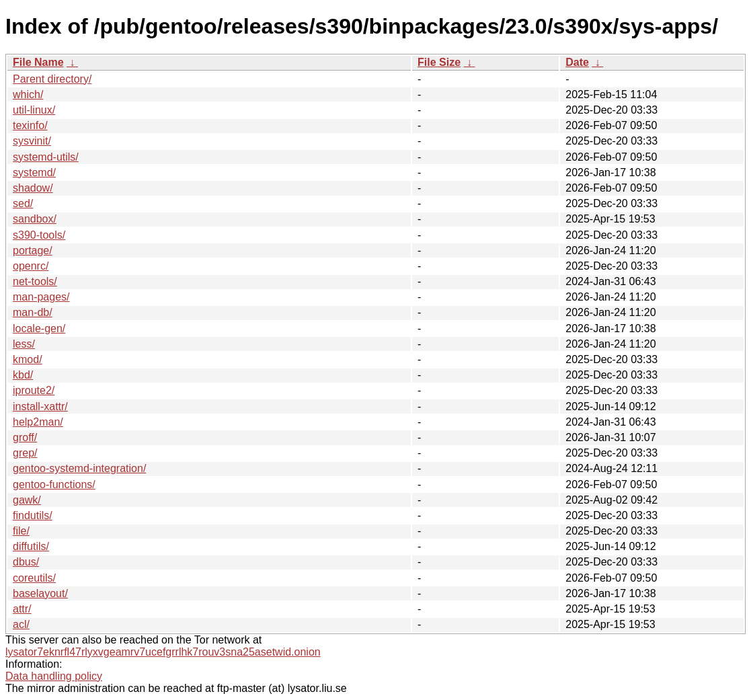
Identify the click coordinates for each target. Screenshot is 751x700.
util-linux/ (34, 110)
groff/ (25, 437)
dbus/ (26, 562)
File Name (38, 62)
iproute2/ (34, 390)
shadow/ (33, 188)
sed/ (23, 203)
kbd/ (23, 375)
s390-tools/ (39, 235)
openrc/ (31, 266)
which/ (28, 94)
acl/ (21, 624)
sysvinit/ (32, 141)
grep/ (25, 453)
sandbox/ (35, 219)
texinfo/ (30, 125)
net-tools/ (35, 281)
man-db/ (33, 312)
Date (577, 62)
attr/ (22, 609)
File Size (439, 62)
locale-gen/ (39, 328)
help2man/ (38, 422)
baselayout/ (40, 593)
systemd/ (34, 172)
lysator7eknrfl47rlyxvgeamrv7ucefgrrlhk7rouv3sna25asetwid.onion (163, 652)
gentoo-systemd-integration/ (79, 468)
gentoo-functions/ (54, 484)
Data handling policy (54, 676)
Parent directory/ (52, 79)
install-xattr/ (40, 406)
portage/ (33, 250)
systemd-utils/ (46, 157)
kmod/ (28, 359)
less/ (24, 344)
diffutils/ (31, 546)
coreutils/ (34, 578)
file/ (21, 531)
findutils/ (33, 515)
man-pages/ (41, 297)
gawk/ (27, 500)
